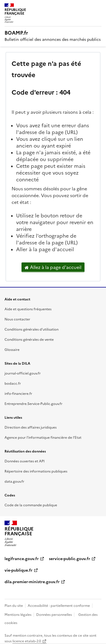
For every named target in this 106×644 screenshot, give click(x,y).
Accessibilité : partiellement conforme (59, 606)
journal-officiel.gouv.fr (23, 373)
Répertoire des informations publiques (36, 471)
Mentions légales (18, 615)
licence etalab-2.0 (27, 641)
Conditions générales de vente (29, 340)
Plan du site (14, 606)
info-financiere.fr (18, 394)
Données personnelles (54, 615)
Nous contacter (17, 319)
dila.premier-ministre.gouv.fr (32, 582)
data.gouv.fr (14, 482)
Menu (98, 7)
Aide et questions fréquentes (28, 309)
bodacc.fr (13, 384)
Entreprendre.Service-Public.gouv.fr (33, 404)
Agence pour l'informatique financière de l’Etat (43, 438)
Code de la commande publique (31, 505)
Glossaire (12, 350)
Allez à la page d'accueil (53, 268)
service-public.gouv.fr (70, 559)
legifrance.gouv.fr (22, 559)
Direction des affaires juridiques (31, 427)
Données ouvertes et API (25, 461)
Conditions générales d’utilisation (32, 329)
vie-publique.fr (19, 570)
